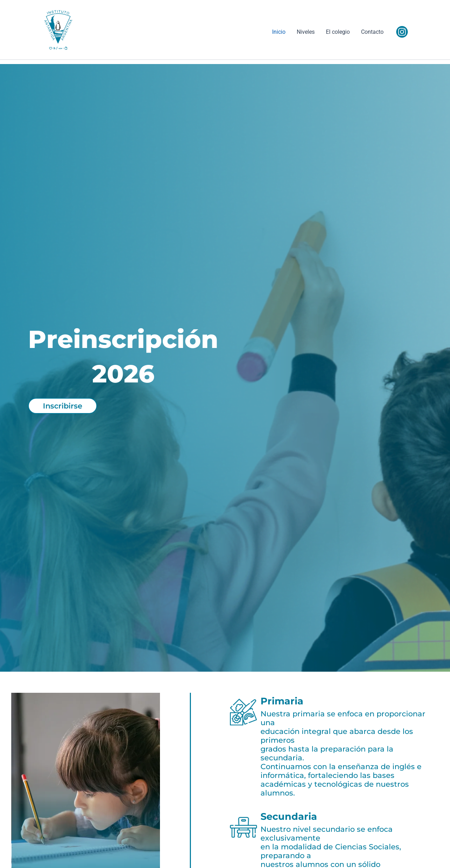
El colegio (338, 32)
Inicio (279, 32)
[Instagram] (402, 32)
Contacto (372, 32)
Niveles (306, 32)
